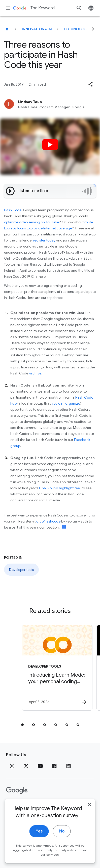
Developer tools (21, 570)
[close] (89, 819)
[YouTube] (40, 766)
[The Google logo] (17, 790)
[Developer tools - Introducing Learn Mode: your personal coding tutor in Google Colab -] (57, 668)
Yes (39, 846)
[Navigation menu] (8, 8)
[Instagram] (12, 766)
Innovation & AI (37, 29)
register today (44, 240)
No (62, 846)
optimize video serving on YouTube (31, 222)
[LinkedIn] (69, 766)
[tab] (22, 725)
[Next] (93, 29)
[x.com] (26, 766)
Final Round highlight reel (60, 488)
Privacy (13, 806)
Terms (33, 806)
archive (35, 373)
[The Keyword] (7, 29)
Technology (76, 29)
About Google (59, 806)
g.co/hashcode (48, 521)
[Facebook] (54, 766)
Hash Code (13, 210)
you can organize (66, 403)
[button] (90, 84)
